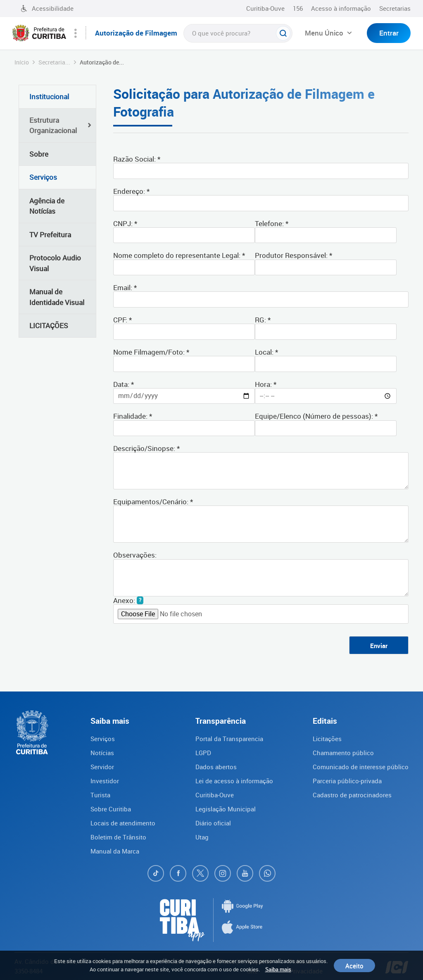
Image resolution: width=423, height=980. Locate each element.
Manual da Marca (115, 851)
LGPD (203, 753)
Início (22, 62)
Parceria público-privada (347, 781)
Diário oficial (213, 823)
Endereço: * (131, 191)
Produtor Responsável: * (293, 255)
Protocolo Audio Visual (55, 263)
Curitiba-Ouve (265, 8)
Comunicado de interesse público (361, 767)
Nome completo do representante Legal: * (179, 255)
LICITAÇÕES (49, 325)
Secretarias (395, 8)
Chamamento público (343, 753)
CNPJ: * (125, 223)
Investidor (105, 781)
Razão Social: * (137, 159)
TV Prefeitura (50, 235)
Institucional (49, 97)
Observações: (135, 554)
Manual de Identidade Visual (57, 297)
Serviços (43, 177)
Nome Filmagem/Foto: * (151, 352)
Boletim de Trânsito (118, 837)
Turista (100, 795)
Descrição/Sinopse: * (146, 448)
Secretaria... (54, 62)
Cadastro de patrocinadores (352, 795)
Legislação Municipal (226, 809)
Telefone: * (272, 223)
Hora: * (266, 384)
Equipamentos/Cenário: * (153, 501)
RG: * (263, 319)
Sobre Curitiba (111, 809)
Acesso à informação (341, 8)
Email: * (125, 287)
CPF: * (122, 319)
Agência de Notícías (47, 206)
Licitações (327, 739)
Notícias (102, 753)
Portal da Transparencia (229, 739)
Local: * (266, 352)
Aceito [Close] (354, 966)
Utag (202, 837)
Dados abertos (216, 767)
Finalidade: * (133, 416)
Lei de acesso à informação (234, 781)
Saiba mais (278, 969)
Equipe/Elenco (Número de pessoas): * (316, 416)
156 (298, 8)
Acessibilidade (47, 8)
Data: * (124, 384)
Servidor (102, 767)
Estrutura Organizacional (53, 125)
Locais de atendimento (123, 823)
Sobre (39, 154)
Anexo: (124, 600)
